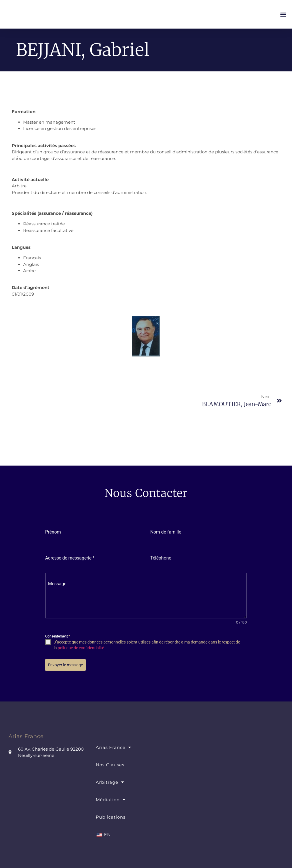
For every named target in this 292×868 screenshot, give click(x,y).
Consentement (58, 636)
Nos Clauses (110, 762)
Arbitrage (110, 780)
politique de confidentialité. (81, 648)
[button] (283, 14)
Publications (111, 815)
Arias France (113, 745)
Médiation (111, 797)
